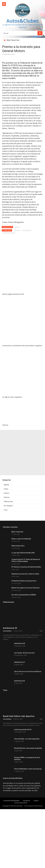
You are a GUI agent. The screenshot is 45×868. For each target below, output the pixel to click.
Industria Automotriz (9, 233)
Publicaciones (8, 501)
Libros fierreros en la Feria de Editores (28, 672)
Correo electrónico (21, 836)
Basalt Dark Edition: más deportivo (19, 736)
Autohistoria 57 (19, 662)
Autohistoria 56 (19, 681)
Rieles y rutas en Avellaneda (21, 539)
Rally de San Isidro (18, 546)
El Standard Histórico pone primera (24, 581)
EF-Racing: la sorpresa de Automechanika (26, 567)
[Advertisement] (22, 453)
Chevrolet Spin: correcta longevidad (27, 762)
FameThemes (38, 839)
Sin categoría (8, 506)
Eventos (6, 493)
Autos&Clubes (22, 21)
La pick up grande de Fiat (23, 749)
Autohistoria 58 (19, 643)
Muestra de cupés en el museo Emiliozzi (26, 588)
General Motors (27, 230)
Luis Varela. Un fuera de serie (24, 653)
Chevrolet (17, 230)
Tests (6, 510)
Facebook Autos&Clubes (11, 834)
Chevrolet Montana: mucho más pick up (28, 799)
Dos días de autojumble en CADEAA (24, 595)
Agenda (6, 485)
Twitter (36, 834)
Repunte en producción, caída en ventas (25, 574)
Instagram (26, 834)
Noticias (17, 227)
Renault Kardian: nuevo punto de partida (28, 774)
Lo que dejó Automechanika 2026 (23, 553)
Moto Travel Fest (13, 40)
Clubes (6, 489)
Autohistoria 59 (10, 628)
